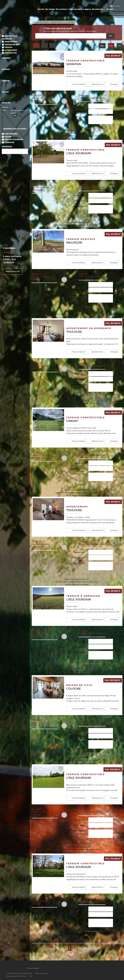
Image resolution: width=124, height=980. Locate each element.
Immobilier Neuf (12, 45)
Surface (6, 69)
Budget (5, 92)
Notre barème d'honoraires (16, 975)
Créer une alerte (76, 9)
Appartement (11, 42)
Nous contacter (13, 272)
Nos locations (62, 9)
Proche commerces (14, 140)
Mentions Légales (33, 967)
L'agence (87, 9)
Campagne (9, 143)
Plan (31, 975)
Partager (109, 84)
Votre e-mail (79, 106)
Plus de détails (77, 84)
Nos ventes (50, 9)
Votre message (79, 117)
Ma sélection (99, 9)
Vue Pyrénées (11, 134)
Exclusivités (11, 53)
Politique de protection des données (19, 972)
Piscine (8, 137)
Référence (7, 147)
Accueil (41, 9)
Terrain (8, 47)
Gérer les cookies (41, 972)
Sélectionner (95, 84)
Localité (6, 103)
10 (94, 947)
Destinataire (79, 111)
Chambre (6, 58)
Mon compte (115, 6)
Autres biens (11, 50)
